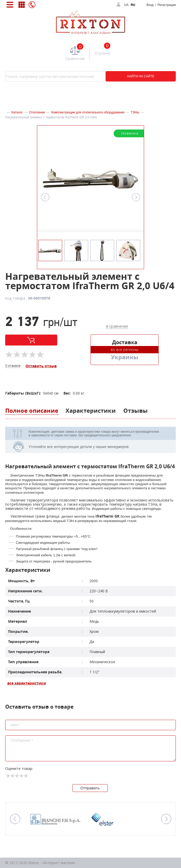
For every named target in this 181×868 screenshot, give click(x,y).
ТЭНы (135, 112)
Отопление (37, 112)
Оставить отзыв (41, 366)
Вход (161, 5)
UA (127, 5)
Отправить (90, 788)
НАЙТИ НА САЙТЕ (141, 76)
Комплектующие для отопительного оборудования (88, 112)
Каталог (17, 112)
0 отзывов (13, 366)
